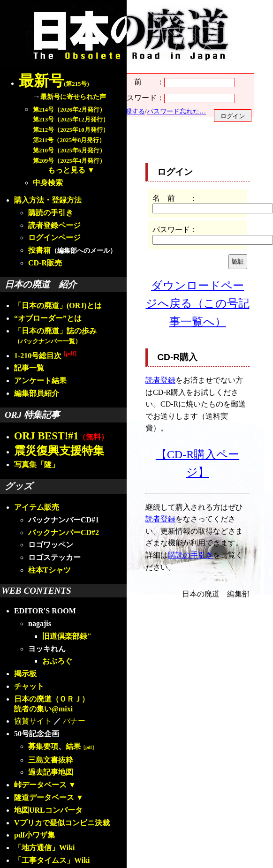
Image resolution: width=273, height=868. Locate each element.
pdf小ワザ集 (34, 835)
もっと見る (67, 170)
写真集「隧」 (37, 464)
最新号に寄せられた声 (73, 97)
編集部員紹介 (37, 393)
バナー (74, 721)
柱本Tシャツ (49, 570)
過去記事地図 (51, 772)
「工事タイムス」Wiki (52, 860)
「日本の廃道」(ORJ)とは (58, 306)
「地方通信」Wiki (45, 848)
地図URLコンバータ (48, 810)
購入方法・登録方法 (48, 200)
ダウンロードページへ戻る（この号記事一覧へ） (198, 304)
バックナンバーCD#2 (64, 532)
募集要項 (43, 746)
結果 (81, 746)
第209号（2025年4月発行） (69, 161)
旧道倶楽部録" (67, 636)
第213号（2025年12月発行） (71, 120)
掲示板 (25, 674)
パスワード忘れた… (176, 111)
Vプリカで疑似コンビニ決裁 (62, 823)
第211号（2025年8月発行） (69, 140)
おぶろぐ (57, 661)
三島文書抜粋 (51, 760)
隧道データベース (44, 797)
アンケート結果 (40, 381)
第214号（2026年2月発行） (69, 110)
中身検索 (48, 183)
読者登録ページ (54, 225)
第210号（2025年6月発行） (69, 151)
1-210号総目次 (45, 356)
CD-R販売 (45, 263)
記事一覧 (29, 368)
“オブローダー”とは (48, 318)
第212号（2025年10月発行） (71, 130)
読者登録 (160, 380)
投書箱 (39, 250)
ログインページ (54, 238)
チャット (29, 686)
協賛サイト (33, 721)
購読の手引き (51, 213)
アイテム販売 (37, 507)
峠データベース (40, 785)
